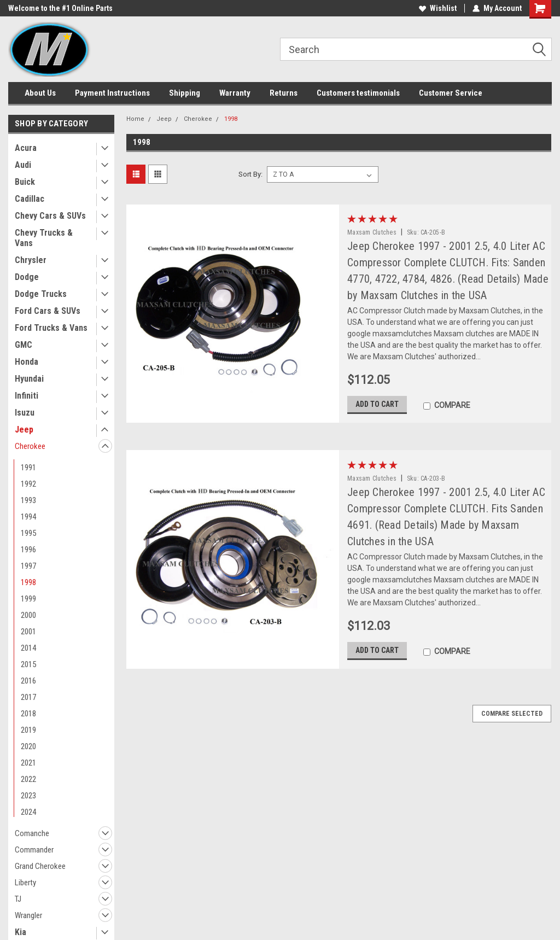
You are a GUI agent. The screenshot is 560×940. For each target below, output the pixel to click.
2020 (28, 746)
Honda (27, 362)
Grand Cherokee (40, 866)
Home (135, 119)
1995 (28, 533)
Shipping (185, 93)
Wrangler (28, 915)
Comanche (32, 833)
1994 (28, 517)
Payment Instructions (112, 93)
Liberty (25, 883)
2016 (28, 681)
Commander (34, 850)
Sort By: (250, 174)
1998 (28, 582)
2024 (28, 812)
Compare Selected (512, 714)
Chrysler (31, 260)
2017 (28, 697)
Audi (23, 165)
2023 (28, 796)
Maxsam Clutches (372, 232)
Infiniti (27, 396)
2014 (28, 648)
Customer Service (451, 93)
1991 (28, 468)
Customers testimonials (358, 93)
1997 (28, 566)
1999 (28, 599)
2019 (28, 730)
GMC (24, 345)
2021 (28, 763)
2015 (28, 664)
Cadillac (30, 199)
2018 (28, 714)
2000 (28, 615)
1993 (28, 500)
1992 (28, 484)
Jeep (24, 430)
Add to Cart (377, 404)
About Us (40, 93)
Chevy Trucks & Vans (44, 238)
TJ (18, 899)
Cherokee (30, 446)
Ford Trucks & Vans (51, 328)
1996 (28, 550)
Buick (25, 182)
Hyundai (29, 379)
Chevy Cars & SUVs (50, 216)
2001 (28, 632)
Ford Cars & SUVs (48, 311)
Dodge (27, 277)
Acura (26, 148)
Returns (284, 93)
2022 (28, 779)
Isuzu (25, 413)
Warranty (235, 93)
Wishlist (438, 8)
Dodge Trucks (41, 294)
